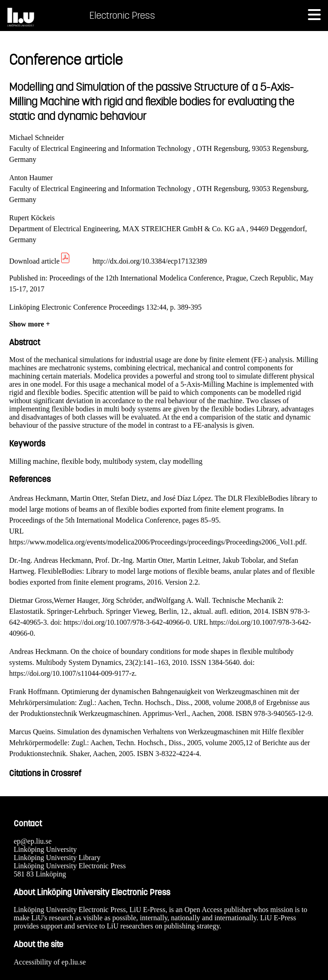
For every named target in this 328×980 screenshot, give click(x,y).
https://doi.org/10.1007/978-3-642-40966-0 (127, 622)
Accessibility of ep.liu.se (50, 962)
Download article (40, 261)
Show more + (30, 324)
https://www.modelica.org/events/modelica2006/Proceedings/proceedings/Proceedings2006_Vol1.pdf (157, 542)
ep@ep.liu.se (33, 841)
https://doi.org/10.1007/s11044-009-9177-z (72, 673)
